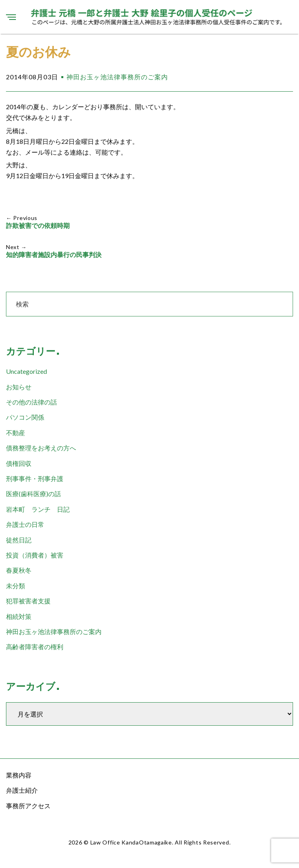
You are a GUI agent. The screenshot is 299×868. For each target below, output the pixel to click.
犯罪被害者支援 (28, 601)
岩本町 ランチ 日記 (38, 509)
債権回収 (19, 463)
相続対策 (19, 616)
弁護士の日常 (25, 524)
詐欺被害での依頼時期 (38, 226)
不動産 (16, 433)
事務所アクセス (28, 806)
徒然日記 (19, 540)
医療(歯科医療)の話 (33, 494)
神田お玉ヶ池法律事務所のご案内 (117, 77)
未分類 (16, 586)
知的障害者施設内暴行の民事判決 (54, 255)
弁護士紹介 (22, 790)
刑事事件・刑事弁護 (35, 478)
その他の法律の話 (31, 402)
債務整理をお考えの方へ (41, 448)
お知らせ (19, 387)
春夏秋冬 (19, 570)
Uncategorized (26, 371)
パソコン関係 (25, 417)
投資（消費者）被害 (35, 555)
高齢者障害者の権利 (35, 647)
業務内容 (19, 775)
